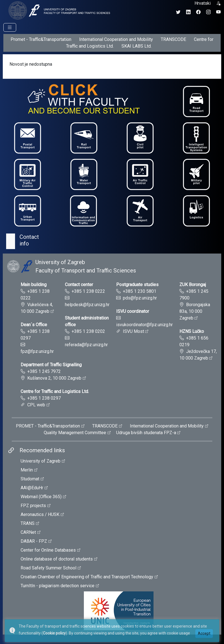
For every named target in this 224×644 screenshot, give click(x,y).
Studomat (30, 479)
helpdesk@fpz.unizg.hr (87, 305)
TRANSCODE (173, 39)
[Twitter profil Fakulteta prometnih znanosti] (178, 12)
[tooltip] (59, 10)
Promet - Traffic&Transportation (41, 39)
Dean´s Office (34, 325)
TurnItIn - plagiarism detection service (58, 586)
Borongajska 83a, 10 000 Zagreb (195, 311)
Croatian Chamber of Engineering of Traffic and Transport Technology (87, 577)
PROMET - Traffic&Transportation (48, 426)
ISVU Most (133, 331)
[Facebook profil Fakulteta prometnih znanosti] (198, 12)
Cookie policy (54, 633)
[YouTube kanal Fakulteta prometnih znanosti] (218, 12)
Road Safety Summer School (48, 568)
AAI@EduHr (32, 488)
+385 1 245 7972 (44, 371)
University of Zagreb (41, 461)
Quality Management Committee (75, 433)
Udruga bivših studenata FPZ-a (146, 433)
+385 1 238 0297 (44, 398)
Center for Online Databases (48, 550)
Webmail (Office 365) (41, 497)
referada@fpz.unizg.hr (86, 345)
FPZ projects (33, 506)
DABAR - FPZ (34, 541)
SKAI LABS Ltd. (137, 46)
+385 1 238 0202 (88, 331)
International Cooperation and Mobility (116, 39)
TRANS (28, 523)
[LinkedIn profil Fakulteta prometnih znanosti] (188, 12)
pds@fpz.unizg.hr (140, 298)
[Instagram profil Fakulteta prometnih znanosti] (208, 12)
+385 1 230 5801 (140, 291)
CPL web (36, 405)
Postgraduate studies (137, 285)
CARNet (28, 532)
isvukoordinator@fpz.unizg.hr (144, 325)
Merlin (27, 470)
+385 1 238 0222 (88, 291)
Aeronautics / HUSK (40, 514)
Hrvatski (203, 3)
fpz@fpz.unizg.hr (37, 351)
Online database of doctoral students (57, 559)
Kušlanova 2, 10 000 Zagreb (54, 378)
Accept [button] (204, 633)
